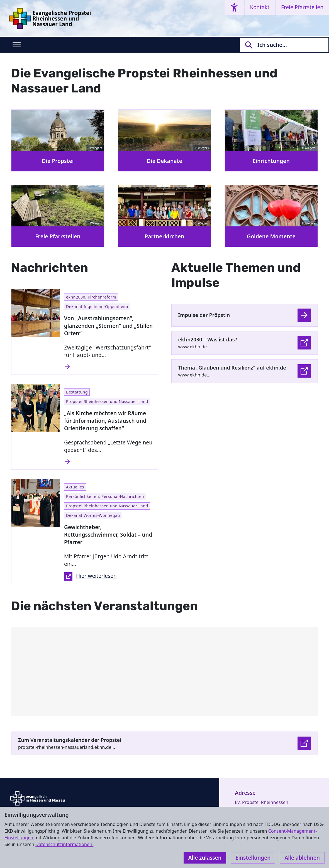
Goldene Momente (271, 236)
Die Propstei (58, 161)
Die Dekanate (164, 161)
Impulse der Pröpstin (204, 315)
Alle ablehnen (302, 858)
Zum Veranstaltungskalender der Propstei (70, 740)
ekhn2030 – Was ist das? (208, 339)
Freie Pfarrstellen (302, 7)
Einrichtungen (271, 161)
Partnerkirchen (164, 236)
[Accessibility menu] (234, 7)
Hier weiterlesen (90, 576)
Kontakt (260, 7)
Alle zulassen (205, 858)
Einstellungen (253, 858)
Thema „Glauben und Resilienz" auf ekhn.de (232, 368)
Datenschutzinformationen (64, 844)
